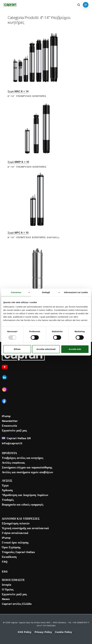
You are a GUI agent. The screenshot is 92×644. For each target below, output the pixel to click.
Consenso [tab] (16, 292)
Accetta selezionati (46, 349)
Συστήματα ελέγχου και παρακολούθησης (27, 467)
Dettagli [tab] (46, 292)
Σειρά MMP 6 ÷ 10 (18, 162)
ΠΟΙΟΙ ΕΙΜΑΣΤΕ (13, 580)
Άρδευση (7, 490)
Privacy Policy (43, 632)
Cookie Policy (63, 632)
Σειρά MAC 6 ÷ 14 (18, 91)
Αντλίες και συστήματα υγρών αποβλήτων (27, 472)
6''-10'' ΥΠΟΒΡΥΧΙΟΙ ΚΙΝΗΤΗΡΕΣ (27, 167)
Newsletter (10, 421)
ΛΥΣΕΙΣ (7, 481)
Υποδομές (8, 500)
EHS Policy (25, 632)
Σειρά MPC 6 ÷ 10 (18, 233)
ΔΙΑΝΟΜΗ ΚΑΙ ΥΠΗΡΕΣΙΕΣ (21, 519)
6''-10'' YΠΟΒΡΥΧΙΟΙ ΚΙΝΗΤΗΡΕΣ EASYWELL (34, 237)
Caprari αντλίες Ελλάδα (17, 604)
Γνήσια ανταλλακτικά (15, 533)
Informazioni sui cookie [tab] (76, 292)
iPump (6, 416)
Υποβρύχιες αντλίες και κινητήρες (23, 458)
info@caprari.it (12, 443)
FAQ (5, 562)
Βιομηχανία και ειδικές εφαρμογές (23, 505)
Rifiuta (17, 349)
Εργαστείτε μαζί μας (14, 430)
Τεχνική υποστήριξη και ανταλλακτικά (25, 528)
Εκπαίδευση (9, 557)
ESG (5, 571)
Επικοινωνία (9, 426)
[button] (86, 5)
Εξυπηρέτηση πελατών (16, 523)
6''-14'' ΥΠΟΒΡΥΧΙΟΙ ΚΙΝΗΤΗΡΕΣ (27, 96)
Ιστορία (7, 585)
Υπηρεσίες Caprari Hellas (18, 552)
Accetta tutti (75, 349)
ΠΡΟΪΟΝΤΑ (9, 453)
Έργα (5, 485)
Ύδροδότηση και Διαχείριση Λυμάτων (25, 495)
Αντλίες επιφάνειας (13, 463)
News (6, 599)
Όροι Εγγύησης (11, 547)
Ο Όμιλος (8, 589)
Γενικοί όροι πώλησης (15, 543)
